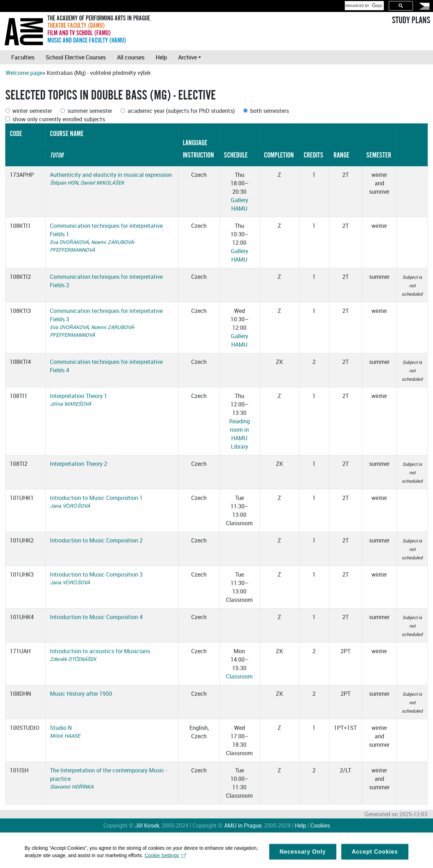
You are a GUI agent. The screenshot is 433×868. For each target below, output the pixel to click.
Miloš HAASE (65, 736)
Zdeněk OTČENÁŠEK (73, 659)
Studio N (61, 728)
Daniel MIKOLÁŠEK (102, 183)
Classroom (239, 676)
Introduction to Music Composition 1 (96, 498)
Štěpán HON (64, 183)
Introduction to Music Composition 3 (96, 574)
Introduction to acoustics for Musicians (100, 651)
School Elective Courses (76, 57)
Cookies (320, 825)
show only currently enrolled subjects (59, 119)
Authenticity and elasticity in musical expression (111, 175)
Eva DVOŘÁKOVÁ (69, 242)
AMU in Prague (243, 825)
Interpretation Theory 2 (79, 464)
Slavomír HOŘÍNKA (72, 787)
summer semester (90, 111)
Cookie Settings (165, 859)
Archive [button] (188, 57)
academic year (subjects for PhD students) (181, 111)
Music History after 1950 (81, 694)
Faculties (23, 57)
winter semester (32, 111)
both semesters (270, 111)
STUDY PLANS (411, 20)
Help (161, 57)
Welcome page (24, 73)
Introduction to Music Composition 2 (96, 540)
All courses (131, 57)
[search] (364, 6)
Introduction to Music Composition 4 (96, 617)
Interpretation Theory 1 (79, 396)
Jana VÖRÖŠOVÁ (70, 506)
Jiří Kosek (147, 825)
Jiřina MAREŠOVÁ (70, 404)
